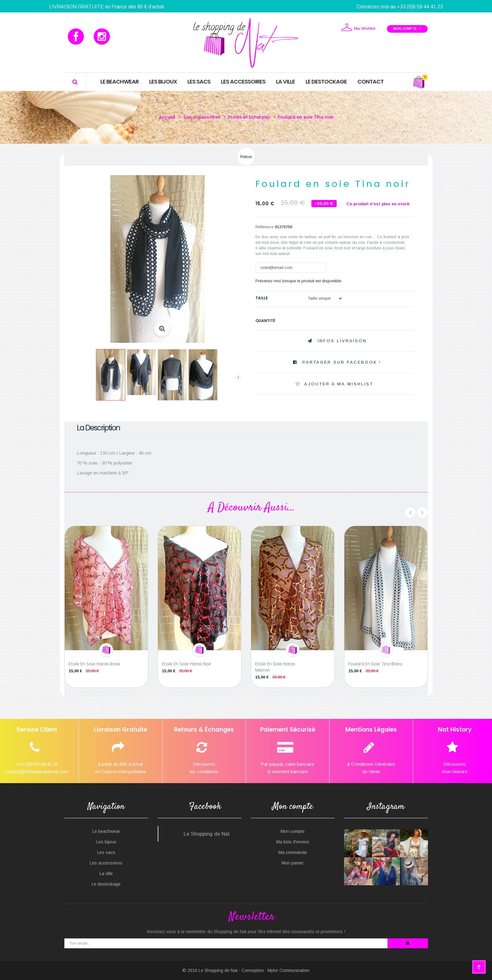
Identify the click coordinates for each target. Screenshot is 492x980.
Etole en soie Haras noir (187, 664)
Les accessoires (106, 863)
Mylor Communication (289, 970)
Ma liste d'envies (293, 842)
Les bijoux (106, 842)
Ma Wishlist (358, 28)
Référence (264, 227)
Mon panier (293, 863)
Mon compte (293, 831)
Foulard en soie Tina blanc (375, 664)
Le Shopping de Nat (207, 834)
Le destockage (106, 884)
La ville (106, 873)
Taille (262, 298)
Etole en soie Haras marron (275, 667)
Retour (246, 157)
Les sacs (106, 852)
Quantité (265, 321)
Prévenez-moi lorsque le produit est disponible (298, 281)
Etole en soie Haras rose (94, 664)
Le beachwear (106, 831)
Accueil (167, 117)
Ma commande (293, 852)
